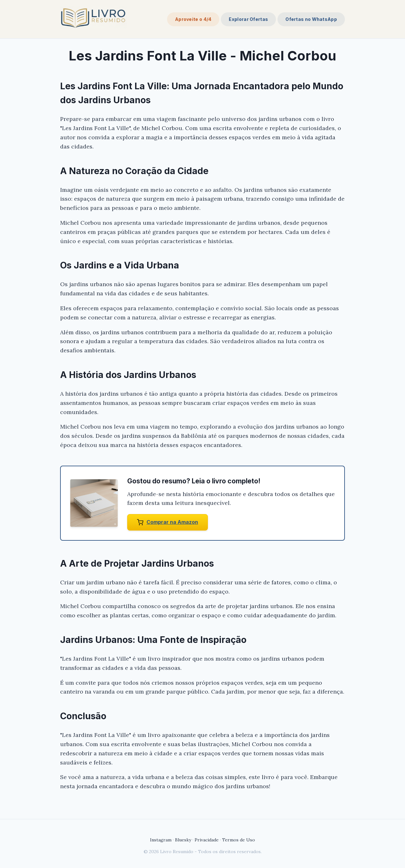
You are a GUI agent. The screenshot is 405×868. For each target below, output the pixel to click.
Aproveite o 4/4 (193, 19)
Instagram (161, 840)
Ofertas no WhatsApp (311, 19)
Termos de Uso (239, 840)
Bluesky (183, 840)
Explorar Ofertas (248, 19)
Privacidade (207, 840)
